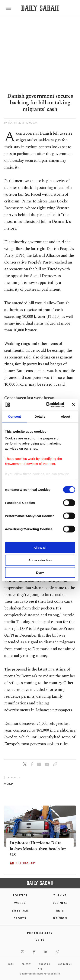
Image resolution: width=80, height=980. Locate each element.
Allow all (40, 548)
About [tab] (65, 416)
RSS (40, 969)
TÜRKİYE (60, 895)
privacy (26, 964)
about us (44, 964)
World (20, 903)
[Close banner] (74, 405)
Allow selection (40, 560)
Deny (40, 572)
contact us (65, 964)
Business (60, 903)
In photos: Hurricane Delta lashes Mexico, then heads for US (38, 849)
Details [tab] (40, 416)
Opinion (60, 918)
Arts (60, 911)
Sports (20, 918)
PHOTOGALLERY (26, 863)
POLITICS (20, 895)
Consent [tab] (14, 416)
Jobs (11, 964)
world (9, 784)
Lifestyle (20, 911)
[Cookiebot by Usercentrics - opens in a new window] (48, 405)
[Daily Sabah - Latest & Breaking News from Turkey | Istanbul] (40, 8)
